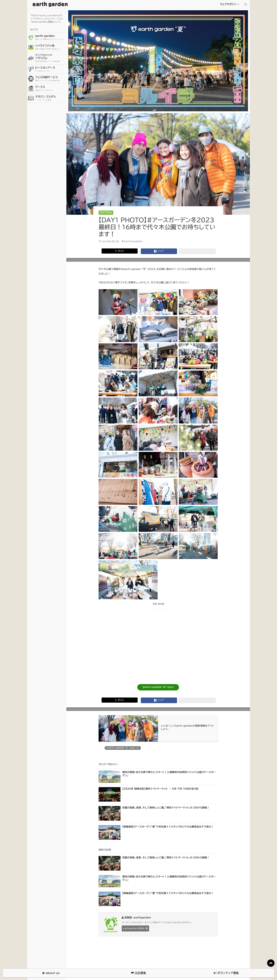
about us (51, 973)
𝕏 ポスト (120, 251)
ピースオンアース (50, 69)
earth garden (50, 37)
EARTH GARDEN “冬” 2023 (158, 687)
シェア (159, 251)
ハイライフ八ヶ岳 (50, 47)
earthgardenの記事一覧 (135, 928)
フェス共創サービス (50, 79)
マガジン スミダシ (50, 98)
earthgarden (133, 241)
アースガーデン (50, 4)
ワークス (50, 88)
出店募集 (138, 973)
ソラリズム (50, 58)
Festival (106, 213)
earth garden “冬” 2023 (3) (123, 748)
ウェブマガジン (228, 4)
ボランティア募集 (226, 973)
